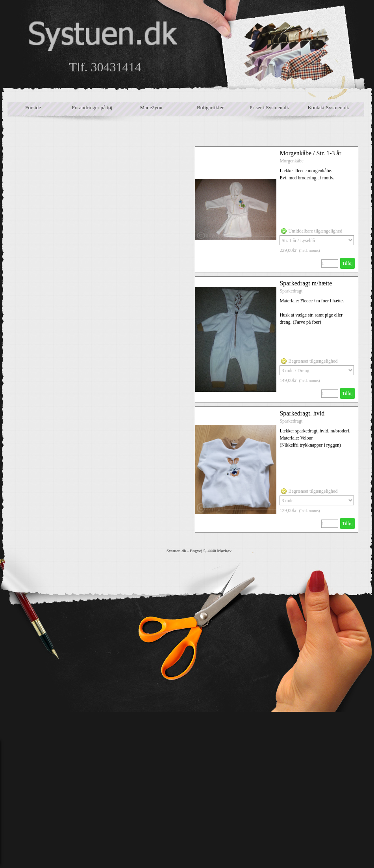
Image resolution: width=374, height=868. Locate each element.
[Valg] (317, 240)
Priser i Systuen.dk (269, 107)
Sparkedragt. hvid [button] (302, 413)
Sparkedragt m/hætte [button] (306, 283)
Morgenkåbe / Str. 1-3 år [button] (310, 153)
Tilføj (347, 263)
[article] (277, 209)
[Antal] (330, 264)
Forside (33, 107)
